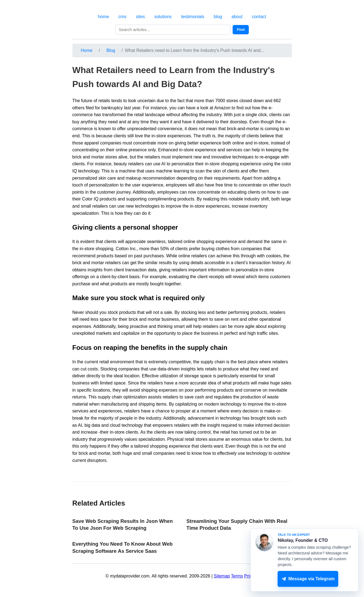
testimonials (193, 17)
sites (140, 17)
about (237, 17)
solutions (163, 17)
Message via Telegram (308, 579)
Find (241, 30)
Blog (111, 50)
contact (259, 17)
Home (87, 50)
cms (122, 17)
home (103, 17)
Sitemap (222, 576)
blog (218, 17)
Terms (237, 576)
